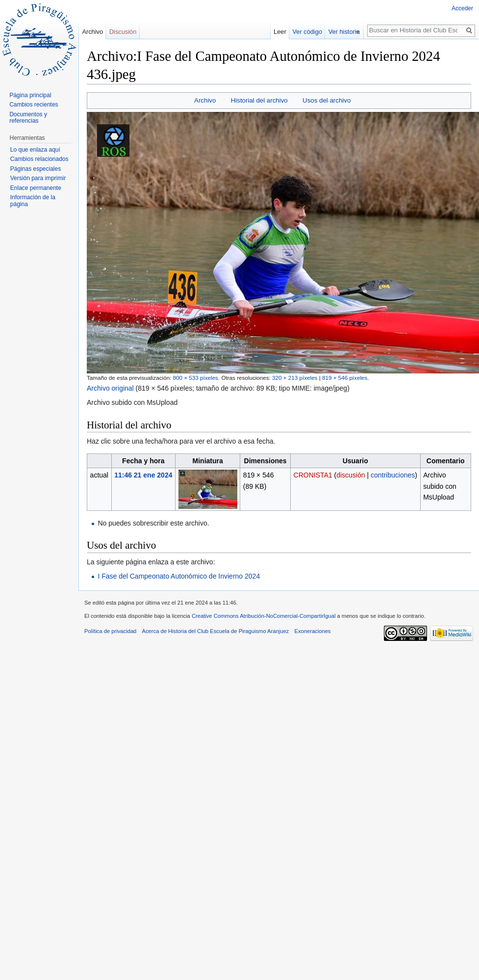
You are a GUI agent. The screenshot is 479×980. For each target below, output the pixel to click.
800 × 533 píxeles (196, 378)
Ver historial (348, 32)
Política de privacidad (110, 631)
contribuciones (393, 475)
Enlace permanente (36, 188)
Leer (283, 32)
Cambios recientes (34, 105)
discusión (351, 475)
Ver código (310, 32)
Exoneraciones (312, 631)
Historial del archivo (259, 100)
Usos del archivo (327, 100)
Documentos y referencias (28, 118)
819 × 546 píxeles (345, 378)
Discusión (123, 32)
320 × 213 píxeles (295, 378)
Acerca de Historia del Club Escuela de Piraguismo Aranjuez (216, 631)
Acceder (462, 8)
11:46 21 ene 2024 (143, 475)
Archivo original (110, 388)
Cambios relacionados (39, 159)
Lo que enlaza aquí (35, 150)
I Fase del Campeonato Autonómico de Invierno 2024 (179, 576)
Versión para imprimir (38, 178)
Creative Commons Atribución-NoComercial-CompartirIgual (264, 616)
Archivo (205, 100)
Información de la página (33, 201)
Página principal (30, 95)
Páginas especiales (36, 169)
